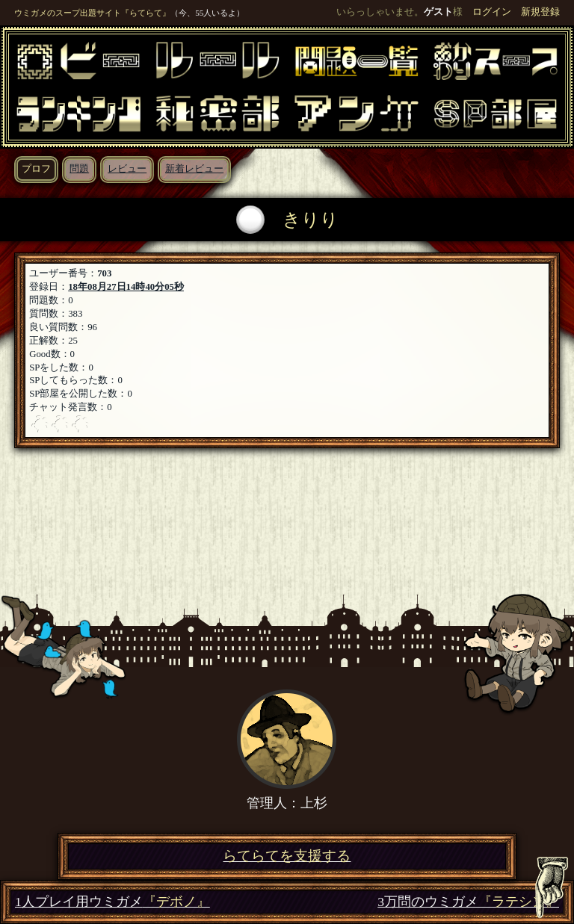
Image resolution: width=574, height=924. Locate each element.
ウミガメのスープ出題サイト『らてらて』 (92, 13)
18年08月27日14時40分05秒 (126, 287)
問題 (79, 169)
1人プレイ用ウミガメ (112, 902)
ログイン (492, 12)
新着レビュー (194, 169)
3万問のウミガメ (468, 902)
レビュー (127, 169)
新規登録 (540, 12)
